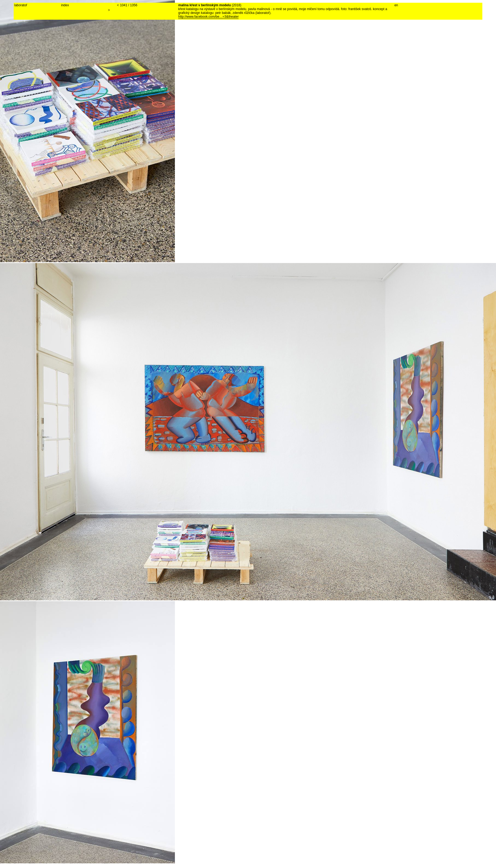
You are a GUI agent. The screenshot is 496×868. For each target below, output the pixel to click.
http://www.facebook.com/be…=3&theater (208, 17)
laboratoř (21, 5)
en (396, 5)
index (65, 5)
